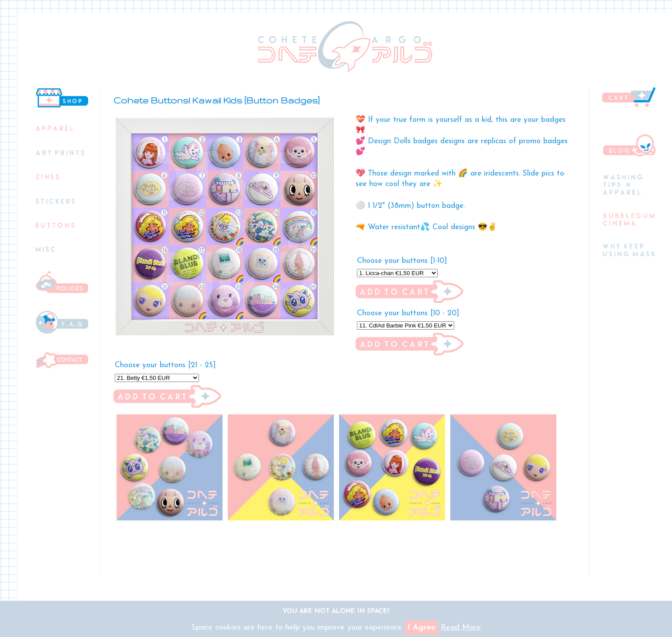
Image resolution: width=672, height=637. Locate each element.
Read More (461, 628)
